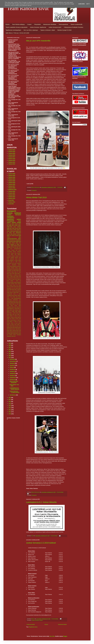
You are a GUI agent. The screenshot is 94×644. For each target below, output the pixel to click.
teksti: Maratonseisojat (12, 332)
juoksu (19, 219)
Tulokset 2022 (12, 152)
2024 (10, 347)
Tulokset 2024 (12, 177)
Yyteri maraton (18, 284)
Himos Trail (14, 255)
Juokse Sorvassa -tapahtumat (38, 27)
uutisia (10, 213)
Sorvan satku (18, 228)
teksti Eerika (16, 303)
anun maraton (17, 227)
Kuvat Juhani (18, 260)
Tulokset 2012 (12, 198)
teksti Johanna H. (11, 244)
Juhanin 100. (18, 256)
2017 (10, 400)
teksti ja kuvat (14, 317)
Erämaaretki (9, 252)
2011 (10, 412)
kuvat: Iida (15, 297)
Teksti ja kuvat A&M (16, 236)
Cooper (16, 225)
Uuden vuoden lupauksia (16, 282)
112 (11, 247)
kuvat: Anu (9, 297)
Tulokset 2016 (12, 159)
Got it (88, 4)
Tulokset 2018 (12, 155)
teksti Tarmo (16, 313)
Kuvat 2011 (11, 204)
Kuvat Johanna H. (11, 260)
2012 (10, 410)
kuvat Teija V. (15, 289)
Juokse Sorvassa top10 (55, 27)
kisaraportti (12, 211)
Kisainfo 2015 (12, 193)
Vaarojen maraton (11, 284)
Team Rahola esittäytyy (18, 24)
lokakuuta (12, 363)
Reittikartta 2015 (12, 190)
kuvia (20, 221)
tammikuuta (13, 395)
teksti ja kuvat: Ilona (17, 326)
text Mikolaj (10, 335)
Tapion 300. (19, 271)
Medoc (8, 266)
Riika (20, 269)
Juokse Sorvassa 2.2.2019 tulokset (41, 543)
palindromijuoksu (17, 298)
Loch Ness (14, 263)
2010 (10, 414)
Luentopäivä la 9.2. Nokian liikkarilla (41, 502)
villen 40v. (14, 336)
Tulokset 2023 (12, 150)
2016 (10, 402)
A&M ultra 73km (11, 228)
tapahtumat (10, 219)
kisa (8, 285)
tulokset (41, 620)
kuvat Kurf (16, 287)
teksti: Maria (13, 333)
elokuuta (12, 367)
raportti (9, 222)
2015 (10, 404)
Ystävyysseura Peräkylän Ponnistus (74, 27)
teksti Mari (19, 307)
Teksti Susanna (10, 278)
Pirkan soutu (18, 268)
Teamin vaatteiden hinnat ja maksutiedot (17, 27)
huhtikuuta (13, 376)
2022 (10, 351)
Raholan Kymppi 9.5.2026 (64, 30)
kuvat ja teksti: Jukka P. (16, 295)
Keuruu (8, 257)
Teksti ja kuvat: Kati (13, 279)
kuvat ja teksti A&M (14, 241)
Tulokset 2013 (12, 164)
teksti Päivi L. (10, 313)
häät (8, 240)
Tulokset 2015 (12, 160)
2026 (10, 343)
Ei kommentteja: (60, 492)
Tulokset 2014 (12, 162)
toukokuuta (13, 373)
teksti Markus (15, 310)
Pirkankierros (10, 269)
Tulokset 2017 (12, 157)
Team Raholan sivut (28, 8)
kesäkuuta (13, 371)
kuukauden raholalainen (11, 217)
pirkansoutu (9, 300)
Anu (13, 247)
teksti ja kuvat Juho (16, 319)
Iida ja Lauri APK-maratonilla (38, 41)
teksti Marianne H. (11, 309)
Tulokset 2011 (12, 202)
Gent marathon (18, 253)
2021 (10, 354)
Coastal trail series (16, 250)
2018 (10, 398)
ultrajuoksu (9, 336)
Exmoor (15, 252)
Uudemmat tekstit (31, 624)
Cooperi (29, 24)
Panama (13, 268)
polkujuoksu (15, 300)
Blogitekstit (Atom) (33, 627)
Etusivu (8, 24)
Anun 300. (16, 247)
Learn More (81, 4)
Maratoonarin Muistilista (50, 24)
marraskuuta (13, 361)
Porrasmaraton (16, 269)
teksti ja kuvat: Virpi (17, 330)
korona (11, 285)
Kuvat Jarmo (18, 259)
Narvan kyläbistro (13, 266)
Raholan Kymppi (16, 222)
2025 (10, 345)
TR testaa (14, 271)
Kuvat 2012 (11, 200)
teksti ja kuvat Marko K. (12, 320)
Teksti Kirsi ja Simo (12, 230)
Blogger (65, 636)
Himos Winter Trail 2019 (36, 197)
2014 (10, 406)
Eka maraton (14, 234)
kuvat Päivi (9, 289)
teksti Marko (10, 310)
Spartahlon (9, 271)
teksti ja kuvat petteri (16, 323)
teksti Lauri (14, 307)
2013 (10, 408)
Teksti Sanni (13, 276)
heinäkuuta (13, 369)
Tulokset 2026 (12, 174)
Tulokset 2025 (12, 175)
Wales (20, 238)
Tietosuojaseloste (63, 24)
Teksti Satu (18, 276)
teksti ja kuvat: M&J (11, 327)
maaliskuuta (13, 378)
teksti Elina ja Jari (14, 304)
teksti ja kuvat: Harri (12, 325)
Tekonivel (9, 272)
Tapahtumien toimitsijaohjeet (13, 30)
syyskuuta (13, 365)
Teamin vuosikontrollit (76, 24)
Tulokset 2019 (12, 153)
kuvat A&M (16, 231)
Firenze (12, 253)
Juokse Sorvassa (35, 620)
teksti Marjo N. (18, 309)
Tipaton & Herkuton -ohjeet (48, 30)
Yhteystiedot (37, 24)
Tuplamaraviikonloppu (12, 238)
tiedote (14, 335)
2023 (10, 349)
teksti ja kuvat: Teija (13, 329)
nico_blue (52, 636)
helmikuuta (13, 380)
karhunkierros (12, 240)
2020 (10, 356)
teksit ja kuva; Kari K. (14, 301)
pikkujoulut (18, 233)
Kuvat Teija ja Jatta (12, 262)
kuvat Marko (18, 288)
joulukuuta (13, 359)
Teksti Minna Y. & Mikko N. (13, 275)
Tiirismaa (9, 282)
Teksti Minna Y (18, 274)
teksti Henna (14, 306)
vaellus (9, 234)
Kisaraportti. (34, 190)
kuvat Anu (15, 285)
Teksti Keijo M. (15, 272)
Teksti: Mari (14, 237)
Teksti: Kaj (18, 281)
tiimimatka (19, 335)
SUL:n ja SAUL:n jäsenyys (31, 30)
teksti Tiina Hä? (13, 314)
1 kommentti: (60, 187)
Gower (8, 255)
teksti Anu (18, 243)
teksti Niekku (18, 311)
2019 (10, 358)
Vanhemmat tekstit (62, 624)
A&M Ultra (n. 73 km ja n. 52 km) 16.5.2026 (17, 33)
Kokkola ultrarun (14, 257)
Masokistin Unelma (16, 265)
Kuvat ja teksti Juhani (12, 224)
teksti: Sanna (18, 333)
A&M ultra (11, 225)
